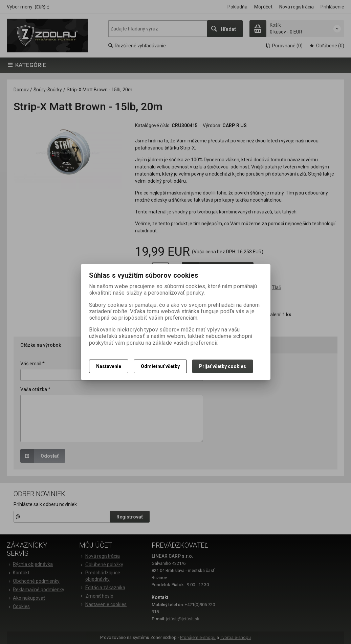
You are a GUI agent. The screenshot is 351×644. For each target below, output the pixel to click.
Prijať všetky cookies (223, 366)
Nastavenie (109, 366)
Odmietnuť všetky (160, 366)
